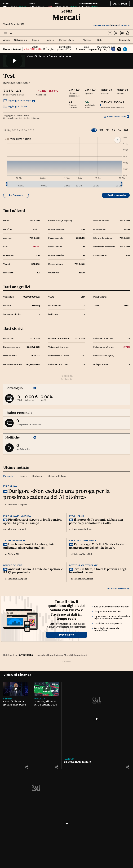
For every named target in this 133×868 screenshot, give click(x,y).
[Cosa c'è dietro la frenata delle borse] (16, 689)
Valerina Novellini (83, 554)
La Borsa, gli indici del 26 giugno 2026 (45, 703)
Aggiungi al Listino (15, 107)
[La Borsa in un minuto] (97, 719)
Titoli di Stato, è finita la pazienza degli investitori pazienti (98, 571)
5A (119, 130)
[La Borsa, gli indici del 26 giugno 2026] (46, 689)
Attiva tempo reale (115, 117)
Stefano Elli (14, 554)
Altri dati (120, 3)
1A (113, 130)
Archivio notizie (118, 588)
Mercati (67, 17)
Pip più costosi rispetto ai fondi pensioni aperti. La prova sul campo (33, 521)
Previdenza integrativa (17, 516)
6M (107, 130)
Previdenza (10, 486)
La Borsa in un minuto (77, 762)
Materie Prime (87, 43)
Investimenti (77, 516)
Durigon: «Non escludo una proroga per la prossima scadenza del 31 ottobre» (56, 494)
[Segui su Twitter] (116, 33)
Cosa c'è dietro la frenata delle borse (49, 56)
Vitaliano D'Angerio (17, 505)
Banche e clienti (13, 565)
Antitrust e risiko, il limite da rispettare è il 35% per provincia (33, 571)
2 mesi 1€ (120, 25)
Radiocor (39, 699)
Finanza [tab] (23, 476)
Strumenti (124, 40)
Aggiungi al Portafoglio (17, 101)
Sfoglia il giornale (101, 25)
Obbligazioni (21, 40)
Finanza (8, 699)
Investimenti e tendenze (83, 565)
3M (101, 130)
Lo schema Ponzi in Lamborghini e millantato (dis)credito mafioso (29, 546)
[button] (5, 33)
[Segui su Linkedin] (122, 33)
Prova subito (66, 635)
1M (94, 130)
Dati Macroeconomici (106, 43)
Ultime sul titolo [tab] (57, 476)
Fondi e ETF (50, 43)
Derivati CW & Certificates (66, 43)
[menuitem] (64, 184)
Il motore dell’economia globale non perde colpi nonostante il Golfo (96, 521)
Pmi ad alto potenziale (83, 541)
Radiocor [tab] (37, 476)
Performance (16, 195)
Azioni (7, 40)
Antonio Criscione (83, 529)
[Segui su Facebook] (110, 33)
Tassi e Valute (35, 43)
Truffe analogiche (14, 541)
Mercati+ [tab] (8, 476)
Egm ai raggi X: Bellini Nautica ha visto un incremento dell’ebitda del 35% (98, 546)
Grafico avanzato (117, 195)
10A (126, 130)
